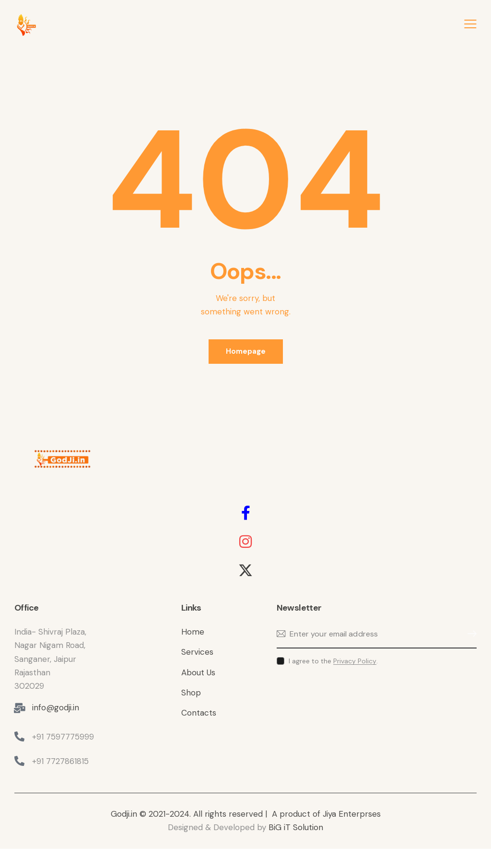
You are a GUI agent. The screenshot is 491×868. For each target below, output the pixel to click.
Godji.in (125, 814)
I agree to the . (333, 661)
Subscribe (469, 634)
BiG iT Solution (296, 827)
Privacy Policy (355, 661)
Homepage (246, 351)
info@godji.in (56, 707)
